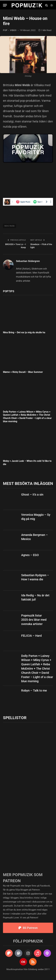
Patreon (36, 890)
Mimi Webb (10, 226)
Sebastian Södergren (28, 261)
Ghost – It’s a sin (32, 495)
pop (5, 30)
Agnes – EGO (30, 555)
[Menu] (5, 5)
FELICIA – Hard (31, 636)
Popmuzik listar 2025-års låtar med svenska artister (34, 620)
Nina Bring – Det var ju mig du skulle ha (24, 332)
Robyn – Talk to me (34, 690)
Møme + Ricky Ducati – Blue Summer (23, 372)
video (13, 30)
